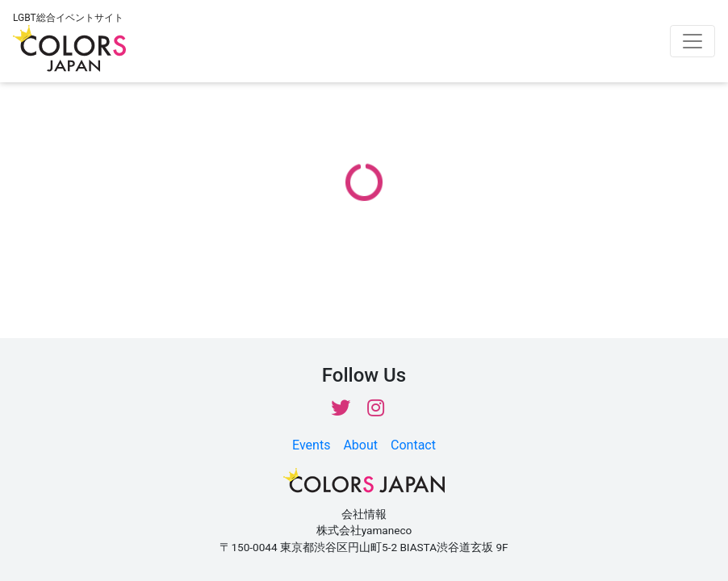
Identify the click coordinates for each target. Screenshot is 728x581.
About (360, 445)
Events (311, 445)
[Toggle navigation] (692, 41)
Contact (413, 445)
